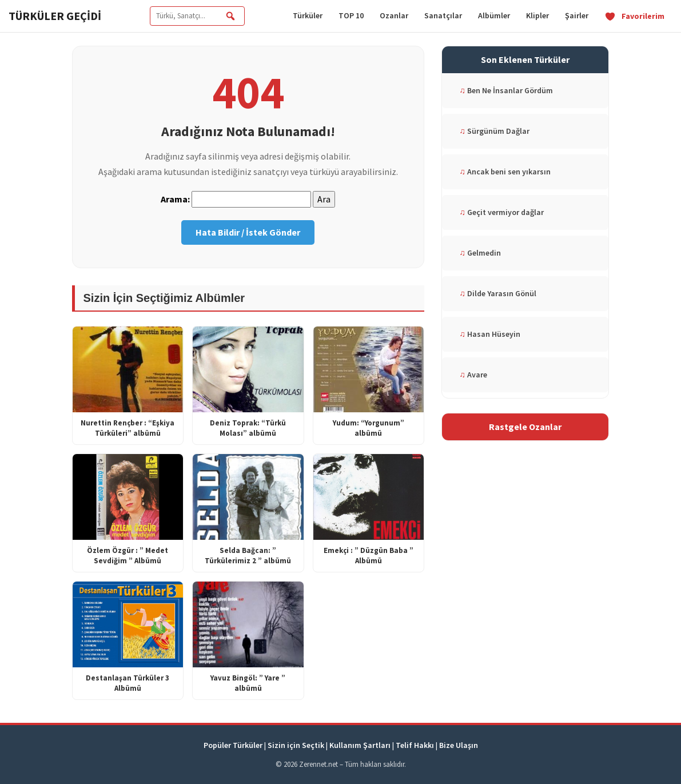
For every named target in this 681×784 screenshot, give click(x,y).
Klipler (537, 15)
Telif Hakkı (415, 745)
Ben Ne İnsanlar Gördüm (506, 90)
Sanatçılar (443, 15)
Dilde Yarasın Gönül (498, 293)
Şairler (577, 15)
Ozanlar (394, 15)
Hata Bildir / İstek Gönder (248, 232)
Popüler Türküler (233, 745)
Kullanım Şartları (360, 745)
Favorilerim (634, 16)
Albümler (494, 15)
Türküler (308, 15)
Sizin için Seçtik (296, 745)
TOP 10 (351, 15)
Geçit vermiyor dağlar (501, 212)
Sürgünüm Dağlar (494, 131)
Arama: (175, 199)
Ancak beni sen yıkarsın (505, 172)
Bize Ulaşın (459, 745)
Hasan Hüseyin (490, 334)
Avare (473, 375)
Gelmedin (480, 253)
